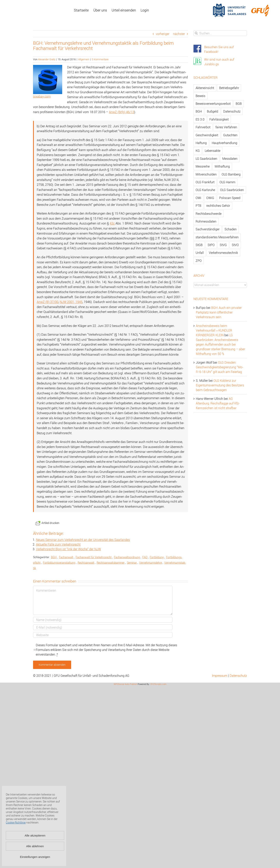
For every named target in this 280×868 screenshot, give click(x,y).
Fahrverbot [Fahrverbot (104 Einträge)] (203, 127)
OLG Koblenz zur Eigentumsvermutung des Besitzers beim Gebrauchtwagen (220, 385)
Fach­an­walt (66, 557)
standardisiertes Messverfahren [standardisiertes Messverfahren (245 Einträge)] (217, 237)
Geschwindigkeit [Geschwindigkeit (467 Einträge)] (207, 135)
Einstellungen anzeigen (35, 857)
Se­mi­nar (132, 563)
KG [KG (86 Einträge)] (198, 151)
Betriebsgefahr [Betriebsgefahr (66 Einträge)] (229, 88)
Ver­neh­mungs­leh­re (151, 563)
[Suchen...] (220, 33)
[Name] (103, 620)
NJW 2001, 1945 (71, 302)
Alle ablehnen (35, 846)
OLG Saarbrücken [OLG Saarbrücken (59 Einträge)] (232, 190)
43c (112, 223)
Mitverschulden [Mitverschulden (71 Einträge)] (206, 174)
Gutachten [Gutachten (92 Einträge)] (230, 135)
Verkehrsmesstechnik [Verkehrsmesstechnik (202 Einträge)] (223, 253)
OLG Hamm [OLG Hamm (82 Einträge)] (227, 182)
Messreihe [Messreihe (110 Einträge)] (203, 166)
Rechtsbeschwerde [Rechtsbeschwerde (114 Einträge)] (209, 214)
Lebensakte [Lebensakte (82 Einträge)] (213, 151)
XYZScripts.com (158, 684)
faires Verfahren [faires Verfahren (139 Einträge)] (226, 127)
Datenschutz (238, 676)
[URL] (103, 635)
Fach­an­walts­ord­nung (127, 557)
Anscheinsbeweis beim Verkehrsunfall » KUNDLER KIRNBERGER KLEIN (214, 330)
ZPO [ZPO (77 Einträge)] (199, 261)
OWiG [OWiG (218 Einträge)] (210, 198)
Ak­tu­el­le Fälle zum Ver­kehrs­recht (58, 544)
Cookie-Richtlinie (16, 822)
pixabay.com (42, 96)
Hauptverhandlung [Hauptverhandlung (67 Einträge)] (224, 143)
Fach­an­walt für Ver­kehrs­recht (94, 557)
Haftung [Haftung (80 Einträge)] (201, 143)
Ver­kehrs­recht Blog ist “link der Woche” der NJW (68, 549)
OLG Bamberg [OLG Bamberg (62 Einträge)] (231, 174)
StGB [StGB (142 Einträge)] (199, 245)
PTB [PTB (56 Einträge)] (198, 206)
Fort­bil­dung (157, 557)
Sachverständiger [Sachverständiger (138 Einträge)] (208, 229)
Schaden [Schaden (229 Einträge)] (231, 229)
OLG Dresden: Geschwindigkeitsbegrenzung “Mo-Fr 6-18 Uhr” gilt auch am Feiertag (220, 367)
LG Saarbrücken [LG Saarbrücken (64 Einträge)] (206, 159)
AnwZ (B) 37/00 (48, 302)
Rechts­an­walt (86, 563)
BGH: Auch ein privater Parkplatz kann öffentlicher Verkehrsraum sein (219, 312)
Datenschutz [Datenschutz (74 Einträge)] (232, 111)
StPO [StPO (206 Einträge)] (211, 245)
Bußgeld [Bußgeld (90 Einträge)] (213, 111)
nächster (179, 34)
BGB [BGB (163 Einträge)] (239, 104)
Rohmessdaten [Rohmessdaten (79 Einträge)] (206, 221)
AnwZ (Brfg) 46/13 (122, 112)
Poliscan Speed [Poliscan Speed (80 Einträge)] (230, 198)
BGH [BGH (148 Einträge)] (199, 111)
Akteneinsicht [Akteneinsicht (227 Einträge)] (205, 88)
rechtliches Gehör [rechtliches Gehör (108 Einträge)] (218, 206)
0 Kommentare (100, 59)
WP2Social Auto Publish (125, 684)
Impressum (220, 676)
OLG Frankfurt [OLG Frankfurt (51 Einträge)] (205, 182)
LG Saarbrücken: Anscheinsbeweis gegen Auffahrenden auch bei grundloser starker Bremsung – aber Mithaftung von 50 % (220, 344)
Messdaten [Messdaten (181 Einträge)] (230, 159)
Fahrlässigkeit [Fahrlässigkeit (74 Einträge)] (219, 119)
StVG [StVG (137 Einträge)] (223, 245)
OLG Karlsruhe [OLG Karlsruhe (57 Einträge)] (205, 190)
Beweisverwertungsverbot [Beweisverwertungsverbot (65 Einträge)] (213, 104)
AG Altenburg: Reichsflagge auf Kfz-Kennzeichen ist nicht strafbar (218, 403)
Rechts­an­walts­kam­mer (111, 563)
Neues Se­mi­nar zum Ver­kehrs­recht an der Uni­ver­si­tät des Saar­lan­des (83, 540)
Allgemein (84, 59)
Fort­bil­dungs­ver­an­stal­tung (59, 563)
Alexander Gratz (47, 59)
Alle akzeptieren (35, 835)
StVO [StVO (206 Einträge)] (235, 245)
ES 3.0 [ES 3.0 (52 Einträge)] (200, 119)
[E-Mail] (103, 627)
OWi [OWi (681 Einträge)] (198, 198)
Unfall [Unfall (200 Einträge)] (200, 253)
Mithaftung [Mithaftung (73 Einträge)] (222, 166)
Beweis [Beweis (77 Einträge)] (200, 96)
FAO (145, 557)
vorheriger (163, 34)
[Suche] (196, 33)
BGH (54, 557)
